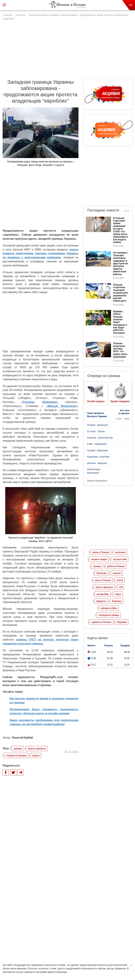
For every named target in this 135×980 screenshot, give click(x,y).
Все (127, 211)
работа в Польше (116, 566)
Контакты (109, 940)
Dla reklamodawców (76, 940)
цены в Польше (103, 580)
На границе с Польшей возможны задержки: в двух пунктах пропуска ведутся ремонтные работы (47, 871)
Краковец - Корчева (98, 457)
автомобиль (103, 594)
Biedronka (102, 573)
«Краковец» (50, 402)
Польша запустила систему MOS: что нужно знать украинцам (120, 350)
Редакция (95, 940)
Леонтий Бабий (22, 738)
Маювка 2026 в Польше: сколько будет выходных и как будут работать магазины (45, 903)
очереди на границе (16, 755)
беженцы (117, 601)
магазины (120, 552)
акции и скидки (99, 559)
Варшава (122, 622)
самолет (117, 573)
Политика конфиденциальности (47, 940)
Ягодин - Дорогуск (97, 425)
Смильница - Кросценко (94, 471)
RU (131, 5)
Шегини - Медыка (97, 463)
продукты (101, 601)
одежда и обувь (109, 608)
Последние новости (103, 210)
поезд (120, 580)
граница (18, 748)
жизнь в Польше (101, 552)
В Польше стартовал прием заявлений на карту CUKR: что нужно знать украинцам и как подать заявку (45, 853)
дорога (36, 755)
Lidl (121, 587)
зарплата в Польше (101, 622)
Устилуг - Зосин (96, 431)
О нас (24, 940)
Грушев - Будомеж (97, 450)
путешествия (120, 559)
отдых (118, 594)
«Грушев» (28, 402)
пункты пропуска (37, 748)
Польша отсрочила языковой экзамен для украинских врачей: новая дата (45, 887)
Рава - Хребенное (97, 444)
